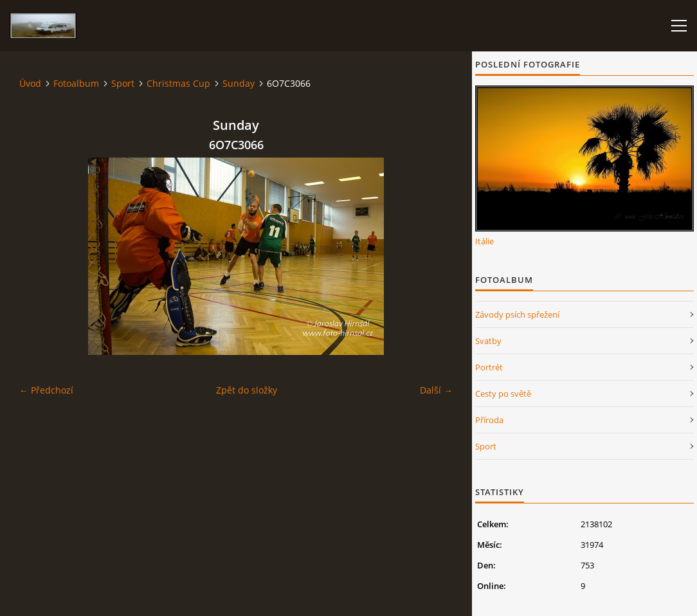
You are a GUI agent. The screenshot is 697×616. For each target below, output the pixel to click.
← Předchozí (46, 390)
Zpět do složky (247, 390)
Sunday (239, 83)
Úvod (30, 83)
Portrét (489, 367)
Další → (436, 390)
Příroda (489, 420)
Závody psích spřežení (517, 314)
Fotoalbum (76, 83)
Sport (123, 83)
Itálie (484, 241)
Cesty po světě (503, 394)
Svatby (488, 341)
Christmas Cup (178, 83)
